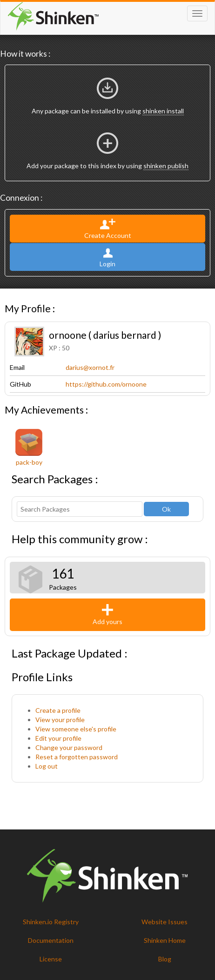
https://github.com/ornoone (106, 384)
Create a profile (58, 710)
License (51, 959)
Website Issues (165, 922)
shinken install (163, 111)
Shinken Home (165, 940)
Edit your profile (58, 738)
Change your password (69, 747)
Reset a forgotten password (77, 757)
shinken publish (166, 166)
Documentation (51, 940)
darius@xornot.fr (90, 367)
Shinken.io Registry (51, 922)
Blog (165, 959)
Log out (47, 766)
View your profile (60, 720)
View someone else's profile (76, 729)
